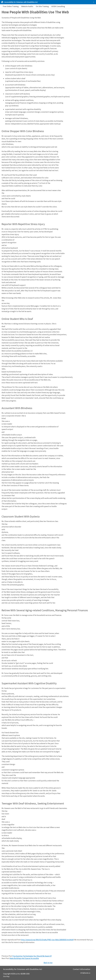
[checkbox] (94, 2)
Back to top (48, 963)
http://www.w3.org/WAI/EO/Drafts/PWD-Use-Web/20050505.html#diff (47, 940)
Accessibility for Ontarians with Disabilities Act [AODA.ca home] (21, 2)
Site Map (6, 976)
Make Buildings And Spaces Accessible (24, 958)
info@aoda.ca (85, 973)
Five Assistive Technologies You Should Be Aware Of (32, 956)
